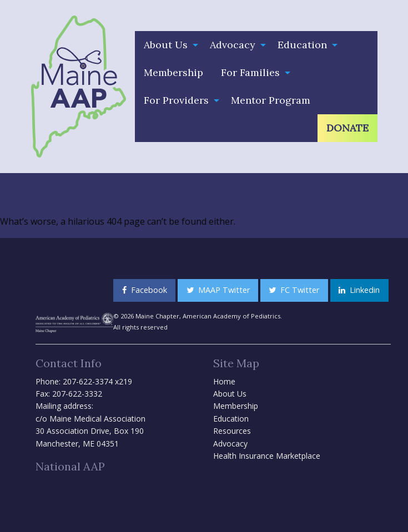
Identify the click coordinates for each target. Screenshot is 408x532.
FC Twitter (294, 290)
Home (224, 381)
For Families (250, 72)
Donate (347, 128)
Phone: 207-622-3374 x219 (84, 381)
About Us (166, 45)
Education (302, 45)
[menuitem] (168, 45)
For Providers (176, 100)
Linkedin (359, 290)
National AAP (70, 466)
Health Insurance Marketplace (267, 456)
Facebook (145, 290)
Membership (173, 72)
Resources (232, 431)
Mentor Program (271, 100)
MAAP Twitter (218, 290)
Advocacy (233, 45)
